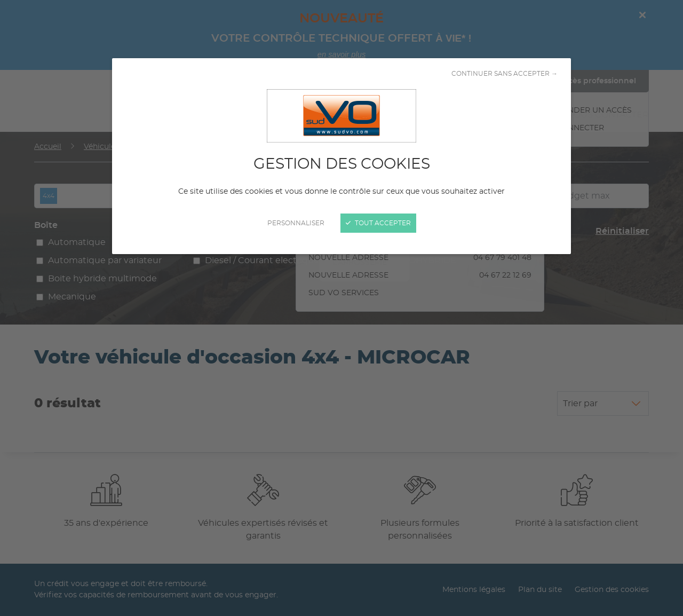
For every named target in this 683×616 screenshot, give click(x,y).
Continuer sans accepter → (505, 74)
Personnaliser (296, 223)
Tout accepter (378, 223)
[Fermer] (341, 308)
